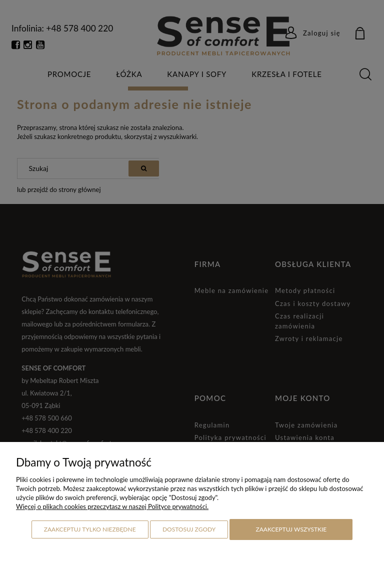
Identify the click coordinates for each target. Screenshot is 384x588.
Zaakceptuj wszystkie (291, 529)
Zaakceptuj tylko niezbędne (90, 529)
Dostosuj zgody (189, 529)
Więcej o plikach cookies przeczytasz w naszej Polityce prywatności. (112, 506)
